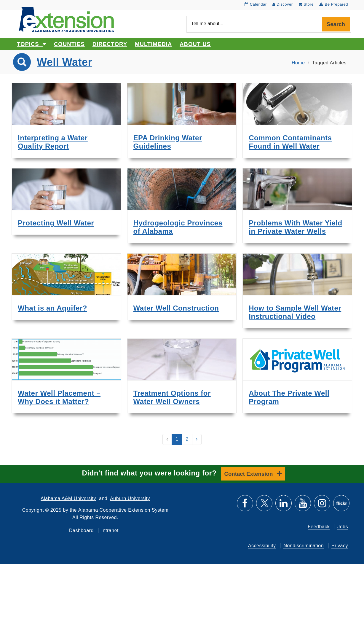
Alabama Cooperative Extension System (123, 510)
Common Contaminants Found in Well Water (290, 142)
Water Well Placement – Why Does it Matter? (59, 397)
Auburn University (130, 498)
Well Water (64, 62)
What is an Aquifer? (52, 308)
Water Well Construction (176, 308)
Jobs (343, 527)
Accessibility (262, 546)
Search (336, 24)
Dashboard (81, 530)
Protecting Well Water (56, 223)
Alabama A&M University (68, 498)
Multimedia (153, 44)
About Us (195, 44)
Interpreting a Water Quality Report (53, 142)
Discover (283, 4)
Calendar (256, 4)
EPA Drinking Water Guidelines (168, 142)
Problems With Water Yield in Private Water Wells (295, 227)
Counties (69, 44)
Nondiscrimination (304, 546)
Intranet (110, 530)
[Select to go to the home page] (66, 19)
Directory (110, 44)
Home (298, 63)
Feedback (319, 527)
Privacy (340, 546)
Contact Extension (249, 474)
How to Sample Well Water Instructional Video (295, 312)
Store (306, 4)
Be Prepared (334, 4)
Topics (32, 44)
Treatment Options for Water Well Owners (172, 397)
